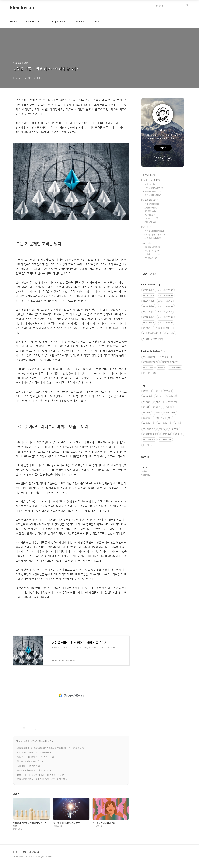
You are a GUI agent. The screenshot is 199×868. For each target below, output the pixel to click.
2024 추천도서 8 (166, 301)
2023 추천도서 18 (166, 306)
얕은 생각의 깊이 (153, 195)
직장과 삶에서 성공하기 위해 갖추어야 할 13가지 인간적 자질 (41, 779)
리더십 (163, 429)
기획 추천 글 (148, 368)
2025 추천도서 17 (166, 296)
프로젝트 (147, 418)
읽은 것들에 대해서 (155, 231)
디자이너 (147, 445)
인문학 (146, 407)
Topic (96, 21)
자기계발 (171, 333)
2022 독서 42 (149, 312)
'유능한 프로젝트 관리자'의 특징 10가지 (32, 770)
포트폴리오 (148, 402)
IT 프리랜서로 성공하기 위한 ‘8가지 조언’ (33, 752)
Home (14, 21)
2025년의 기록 (166, 440)
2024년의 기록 (149, 440)
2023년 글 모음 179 (171, 362)
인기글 (153, 274)
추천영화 (161, 368)
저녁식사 (159, 413)
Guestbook (34, 852)
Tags (24, 852)
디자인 (178, 423)
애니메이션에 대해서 (155, 234)
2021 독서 (148, 396)
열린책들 (147, 413)
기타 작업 (150, 222)
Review (80, 21)
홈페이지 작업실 (153, 191)
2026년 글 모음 (150, 357)
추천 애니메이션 (176, 368)
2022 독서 (173, 402)
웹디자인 (157, 407)
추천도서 (147, 328)
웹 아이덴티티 (152, 204)
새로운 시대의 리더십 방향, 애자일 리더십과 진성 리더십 (39, 775)
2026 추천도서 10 (166, 290)
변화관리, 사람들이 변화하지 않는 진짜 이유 (34, 757)
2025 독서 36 (149, 296)
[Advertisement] (71, 695)
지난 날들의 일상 (154, 188)
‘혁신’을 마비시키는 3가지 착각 (29, 761)
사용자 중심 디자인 (151, 434)
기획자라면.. (152, 251)
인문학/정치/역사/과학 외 (153, 333)
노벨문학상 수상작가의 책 (153, 339)
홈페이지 (160, 402)
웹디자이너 (161, 396)
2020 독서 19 (149, 322)
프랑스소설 (174, 429)
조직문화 (169, 407)
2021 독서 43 (149, 317)
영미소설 (173, 396)
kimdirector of (34, 21)
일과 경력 (150, 184)
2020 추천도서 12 (166, 322)
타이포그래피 (151, 218)
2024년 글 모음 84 (151, 362)
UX (170, 418)
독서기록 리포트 (150, 373)
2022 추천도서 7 (166, 312)
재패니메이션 (149, 423)
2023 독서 (148, 391)
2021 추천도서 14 (166, 317)
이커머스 (150, 215)
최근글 (144, 274)
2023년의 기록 (149, 429)
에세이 (170, 328)
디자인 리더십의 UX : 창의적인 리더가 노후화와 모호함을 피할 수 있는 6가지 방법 (49, 748)
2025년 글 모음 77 (168, 357)
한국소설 (159, 328)
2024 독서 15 (149, 301)
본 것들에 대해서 (153, 238)
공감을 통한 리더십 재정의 (27, 766)
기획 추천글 (160, 418)
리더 (158, 391)
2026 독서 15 (149, 290)
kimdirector (22, 7)
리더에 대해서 (30, 741)
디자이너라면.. (153, 254)
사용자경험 (171, 413)
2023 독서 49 (149, 306)
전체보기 (149, 175)
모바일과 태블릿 (153, 208)
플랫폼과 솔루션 (153, 211)
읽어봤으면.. (151, 258)
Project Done (59, 21)
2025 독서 (167, 434)
